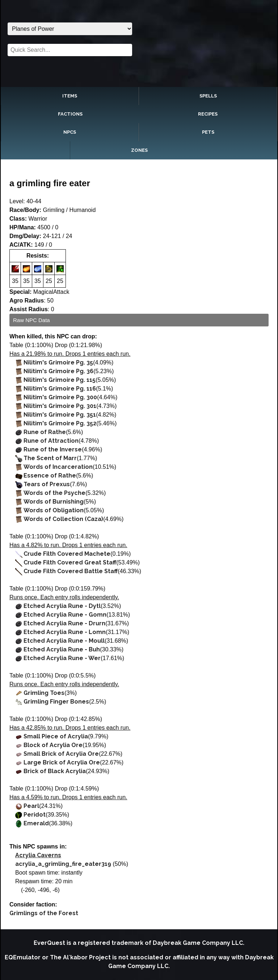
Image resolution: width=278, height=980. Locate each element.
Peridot (35, 815)
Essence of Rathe (50, 476)
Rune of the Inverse (53, 449)
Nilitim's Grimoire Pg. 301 (60, 406)
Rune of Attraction (51, 441)
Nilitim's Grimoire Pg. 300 (60, 397)
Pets (208, 132)
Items (70, 96)
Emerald (36, 823)
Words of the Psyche (54, 493)
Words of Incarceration (58, 467)
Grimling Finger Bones (56, 702)
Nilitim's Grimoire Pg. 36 (58, 371)
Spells (208, 96)
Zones (139, 150)
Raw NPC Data (31, 320)
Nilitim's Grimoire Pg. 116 (60, 389)
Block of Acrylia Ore (53, 745)
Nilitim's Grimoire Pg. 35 (58, 362)
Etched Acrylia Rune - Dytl (62, 606)
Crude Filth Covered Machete (67, 554)
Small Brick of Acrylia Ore (61, 754)
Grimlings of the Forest (44, 913)
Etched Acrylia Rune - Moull (64, 641)
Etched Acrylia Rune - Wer (62, 658)
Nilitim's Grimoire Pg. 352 (60, 423)
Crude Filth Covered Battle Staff (71, 571)
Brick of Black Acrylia (55, 771)
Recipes (208, 114)
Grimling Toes (44, 693)
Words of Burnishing (54, 502)
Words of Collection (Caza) (63, 519)
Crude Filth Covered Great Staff (70, 562)
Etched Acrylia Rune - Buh (62, 649)
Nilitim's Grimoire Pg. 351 (60, 415)
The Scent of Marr (50, 458)
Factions (70, 114)
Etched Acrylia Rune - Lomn (65, 632)
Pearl (31, 806)
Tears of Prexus (47, 484)
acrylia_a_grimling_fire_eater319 (63, 864)
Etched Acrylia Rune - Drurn (64, 623)
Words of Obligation (54, 510)
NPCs (70, 132)
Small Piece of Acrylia (56, 736)
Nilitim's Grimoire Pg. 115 (60, 380)
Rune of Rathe (45, 432)
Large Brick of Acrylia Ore (62, 762)
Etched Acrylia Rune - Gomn (65, 615)
